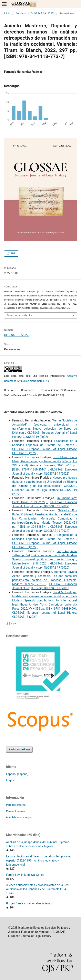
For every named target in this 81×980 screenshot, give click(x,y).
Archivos (21, 13)
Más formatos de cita (20, 315)
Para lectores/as (16, 805)
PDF (13, 253)
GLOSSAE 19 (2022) (43, 13)
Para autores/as (16, 811)
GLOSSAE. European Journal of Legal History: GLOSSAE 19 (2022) (45, 490)
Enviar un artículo (19, 749)
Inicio (7, 13)
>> (15, 624)
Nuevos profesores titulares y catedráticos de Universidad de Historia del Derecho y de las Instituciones (45, 482)
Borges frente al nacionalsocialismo (29, 903)
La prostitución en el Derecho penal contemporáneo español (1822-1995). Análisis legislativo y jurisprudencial (39, 860)
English (11, 780)
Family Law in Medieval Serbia (25, 875)
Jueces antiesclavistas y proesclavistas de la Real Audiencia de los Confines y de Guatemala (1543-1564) (38, 889)
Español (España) (17, 774)
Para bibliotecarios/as (19, 817)
